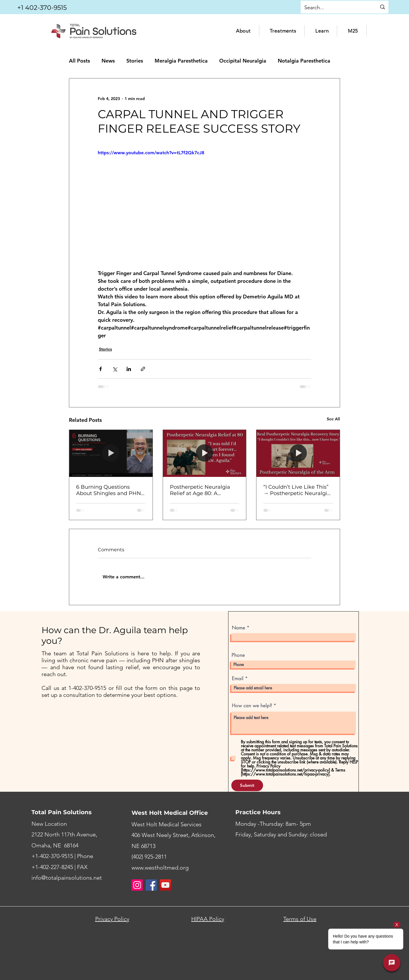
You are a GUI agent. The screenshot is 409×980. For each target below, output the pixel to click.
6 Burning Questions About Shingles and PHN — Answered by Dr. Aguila (110, 490)
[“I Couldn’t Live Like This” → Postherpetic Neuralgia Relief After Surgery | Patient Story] (298, 453)
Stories (135, 61)
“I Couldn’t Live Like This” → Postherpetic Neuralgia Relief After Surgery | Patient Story (297, 490)
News (108, 61)
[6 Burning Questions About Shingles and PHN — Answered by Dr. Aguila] (111, 453)
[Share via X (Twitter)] (115, 369)
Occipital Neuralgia (243, 61)
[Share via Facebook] (101, 369)
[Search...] (334, 8)
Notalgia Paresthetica (304, 61)
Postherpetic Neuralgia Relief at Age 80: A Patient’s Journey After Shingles (200, 490)
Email (238, 679)
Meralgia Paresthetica (181, 61)
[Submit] (247, 785)
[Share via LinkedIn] (129, 369)
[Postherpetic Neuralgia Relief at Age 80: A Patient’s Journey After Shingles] (205, 453)
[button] (243, 31)
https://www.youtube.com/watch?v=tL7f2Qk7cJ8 (151, 153)
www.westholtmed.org (160, 868)
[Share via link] (143, 369)
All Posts (79, 61)
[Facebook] (151, 885)
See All (333, 419)
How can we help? (252, 706)
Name (239, 628)
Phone (238, 655)
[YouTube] (165, 885)
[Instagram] (137, 885)
